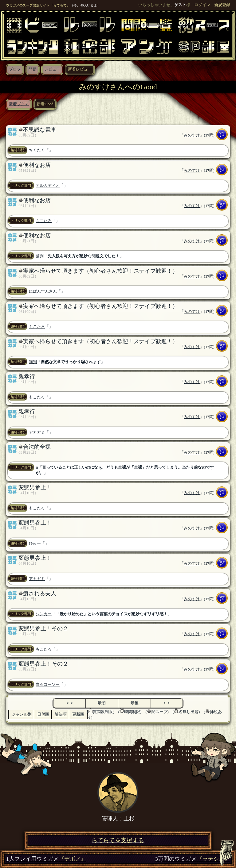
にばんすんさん (43, 291)
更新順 (78, 714)
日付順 (43, 714)
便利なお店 (37, 165)
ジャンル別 (22, 714)
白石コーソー (48, 685)
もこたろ (44, 221)
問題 (33, 69)
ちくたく (37, 150)
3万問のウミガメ (193, 859)
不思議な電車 (40, 130)
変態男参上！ (35, 487)
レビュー (52, 69)
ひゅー (35, 543)
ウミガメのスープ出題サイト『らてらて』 (38, 5)
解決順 (61, 714)
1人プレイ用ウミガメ (46, 859)
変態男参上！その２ (43, 628)
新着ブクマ (19, 104)
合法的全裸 (37, 447)
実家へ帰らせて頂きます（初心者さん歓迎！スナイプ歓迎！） (100, 271)
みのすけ (192, 135)
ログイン (202, 5)
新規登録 (222, 5)
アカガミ (37, 432)
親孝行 (27, 376)
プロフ (15, 69)
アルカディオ (48, 186)
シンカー (44, 614)
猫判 (40, 256)
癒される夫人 (40, 593)
